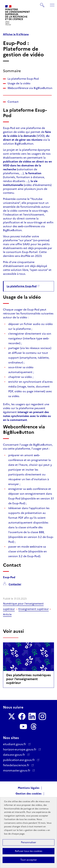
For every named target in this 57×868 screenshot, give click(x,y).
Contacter (15, 584)
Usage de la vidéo (19, 83)
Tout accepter (29, 860)
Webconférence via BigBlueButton (30, 88)
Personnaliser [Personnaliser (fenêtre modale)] (28, 842)
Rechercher (42, 4)
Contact (13, 102)
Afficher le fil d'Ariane (16, 34)
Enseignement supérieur (34, 609)
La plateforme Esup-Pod (23, 79)
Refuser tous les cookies (29, 851)
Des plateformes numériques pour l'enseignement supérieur (28, 679)
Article (7, 614)
